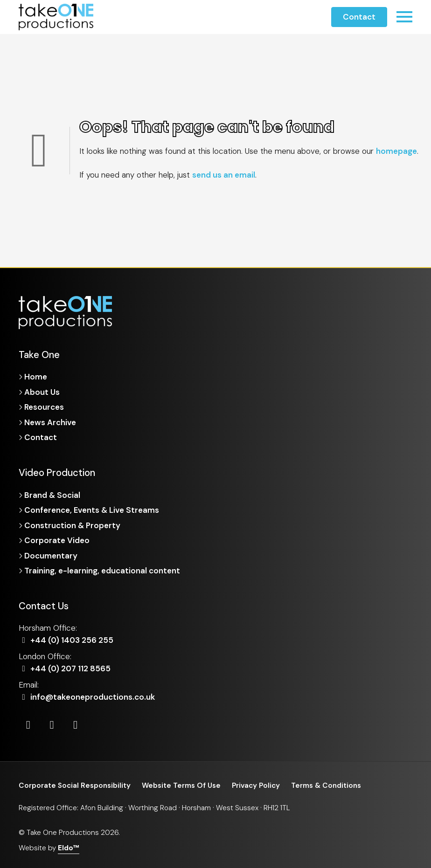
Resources (44, 407)
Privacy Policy (256, 785)
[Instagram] (52, 725)
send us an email (224, 175)
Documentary (51, 556)
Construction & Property (72, 525)
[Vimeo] (75, 725)
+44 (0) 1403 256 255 (66, 640)
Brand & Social (52, 495)
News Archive (50, 422)
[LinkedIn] (28, 725)
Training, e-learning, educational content (102, 571)
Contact (359, 17)
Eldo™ (69, 848)
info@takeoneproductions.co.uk (87, 697)
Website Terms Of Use (181, 785)
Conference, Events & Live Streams (92, 510)
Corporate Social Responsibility (75, 785)
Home (36, 377)
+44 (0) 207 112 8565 (65, 668)
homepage (396, 151)
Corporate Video (57, 540)
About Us (42, 392)
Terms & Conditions (326, 785)
